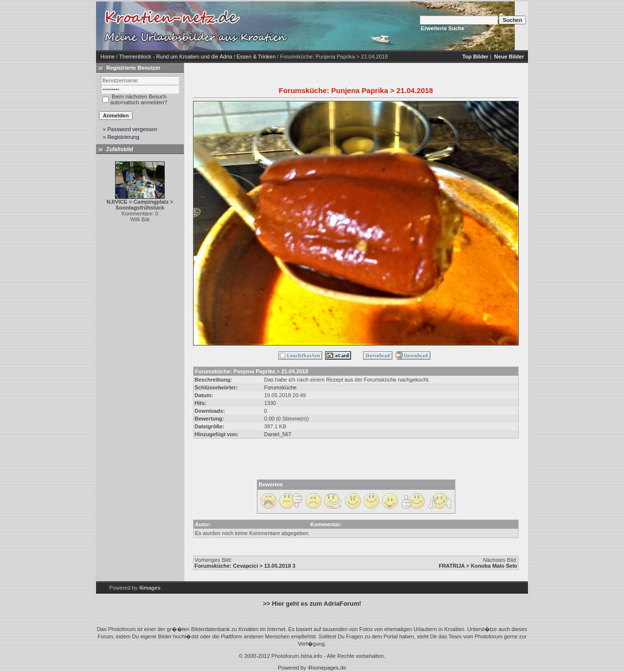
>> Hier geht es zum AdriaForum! (312, 604)
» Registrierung (121, 137)
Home (107, 57)
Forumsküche (281, 387)
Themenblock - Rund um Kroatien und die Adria (175, 57)
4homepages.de (327, 668)
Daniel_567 (278, 434)
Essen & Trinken (256, 57)
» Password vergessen (130, 129)
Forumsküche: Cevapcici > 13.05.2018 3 (245, 566)
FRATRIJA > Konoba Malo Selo (478, 566)
